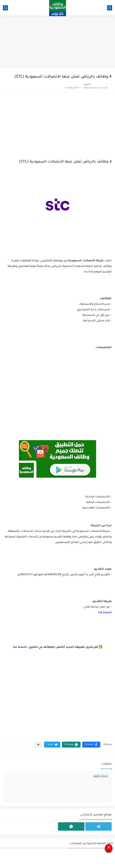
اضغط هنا (105, 613)
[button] (91, 745)
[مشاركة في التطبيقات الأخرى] (38, 745)
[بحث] (5, 8)
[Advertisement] (57, 42)
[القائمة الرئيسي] (110, 8)
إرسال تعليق (101, 776)
